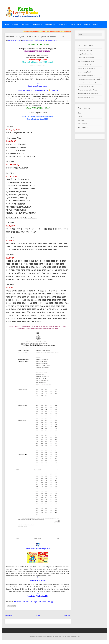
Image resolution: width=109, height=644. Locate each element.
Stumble (43, 602)
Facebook (18, 602)
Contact (80, 117)
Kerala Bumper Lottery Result (86, 76)
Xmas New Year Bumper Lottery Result (89, 79)
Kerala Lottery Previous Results (38, 86)
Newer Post (8, 615)
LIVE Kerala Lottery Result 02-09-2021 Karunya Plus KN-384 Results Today (35, 37)
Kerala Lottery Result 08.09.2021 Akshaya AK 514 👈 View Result (38, 90)
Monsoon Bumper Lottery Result (87, 90)
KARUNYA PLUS (62, 25)
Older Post (67, 615)
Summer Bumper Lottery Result (87, 83)
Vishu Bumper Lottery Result (86, 86)
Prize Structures (82, 124)
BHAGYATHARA (26, 25)
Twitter (26, 602)
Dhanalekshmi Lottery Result (86, 61)
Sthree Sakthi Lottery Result (86, 58)
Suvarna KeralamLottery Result (87, 68)
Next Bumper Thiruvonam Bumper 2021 (38, 549)
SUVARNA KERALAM (76, 25)
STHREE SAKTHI (38, 25)
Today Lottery (43, 40)
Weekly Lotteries (52, 40)
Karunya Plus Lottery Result (30, 40)
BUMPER (95, 25)
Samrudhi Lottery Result (85, 50)
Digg (50, 602)
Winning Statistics (83, 127)
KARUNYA (87, 25)
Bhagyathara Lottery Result (86, 54)
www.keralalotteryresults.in (47, 637)
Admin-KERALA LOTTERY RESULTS (71, 637)
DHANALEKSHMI (50, 25)
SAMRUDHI (15, 25)
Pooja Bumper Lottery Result (86, 97)
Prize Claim (81, 120)
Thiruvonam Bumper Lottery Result (88, 94)
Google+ (34, 602)
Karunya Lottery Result (84, 72)
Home (7, 25)
